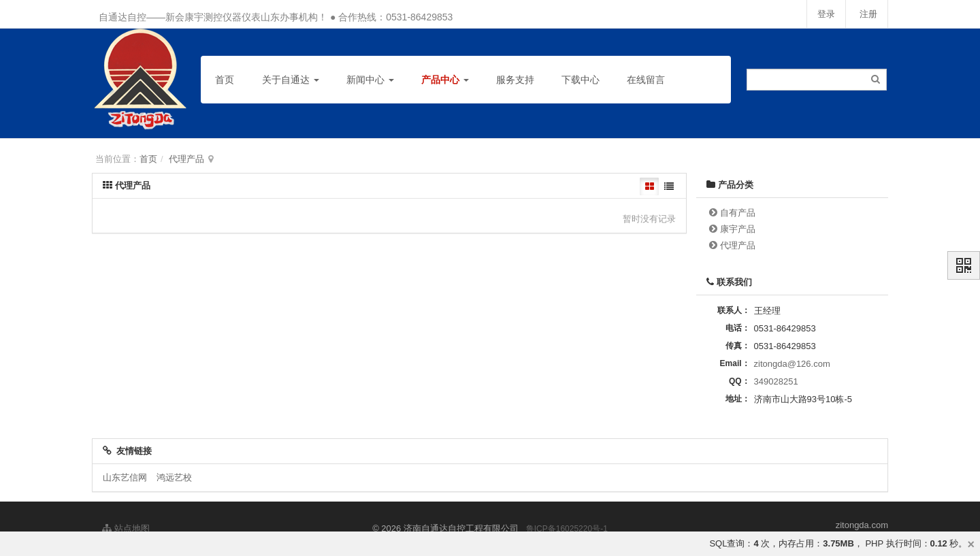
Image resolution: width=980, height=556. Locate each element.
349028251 (776, 381)
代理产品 (186, 159)
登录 (826, 14)
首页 (225, 80)
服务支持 (515, 80)
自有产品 (738, 213)
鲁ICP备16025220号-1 (567, 529)
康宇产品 (738, 229)
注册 (868, 14)
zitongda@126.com (792, 364)
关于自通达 (291, 80)
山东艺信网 (125, 477)
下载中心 (581, 80)
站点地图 (126, 528)
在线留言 (646, 80)
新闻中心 (370, 80)
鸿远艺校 (174, 477)
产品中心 (445, 80)
